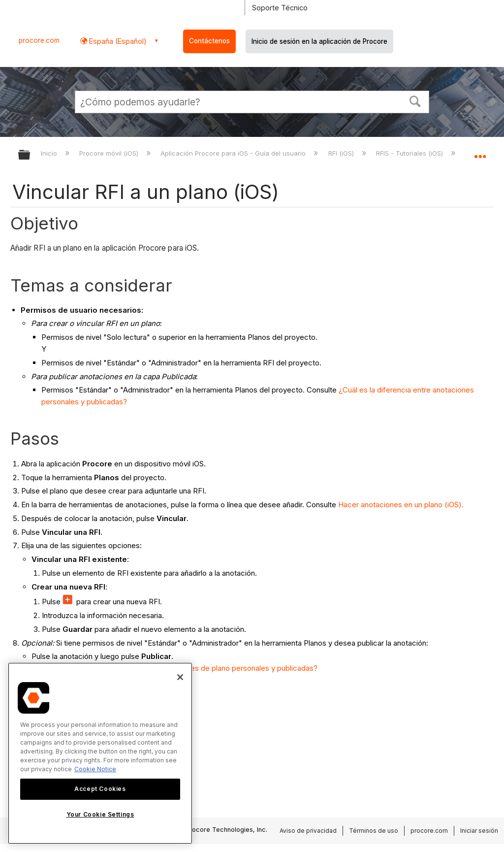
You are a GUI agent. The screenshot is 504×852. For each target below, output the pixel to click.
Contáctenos (209, 41)
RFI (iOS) (342, 153)
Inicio (50, 153)
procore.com (39, 40)
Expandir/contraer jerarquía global (31, 155)
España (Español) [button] (117, 41)
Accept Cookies (100, 789)
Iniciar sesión (479, 831)
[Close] (180, 677)
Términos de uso (374, 831)
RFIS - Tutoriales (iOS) (410, 153)
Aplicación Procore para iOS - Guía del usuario (234, 153)
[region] (100, 753)
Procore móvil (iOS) (110, 153)
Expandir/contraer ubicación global (480, 152)
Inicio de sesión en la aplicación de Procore (319, 41)
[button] (415, 100)
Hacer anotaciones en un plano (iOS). (401, 505)
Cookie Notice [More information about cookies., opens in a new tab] (95, 769)
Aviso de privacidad (308, 831)
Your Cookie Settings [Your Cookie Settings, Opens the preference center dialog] (100, 814)
